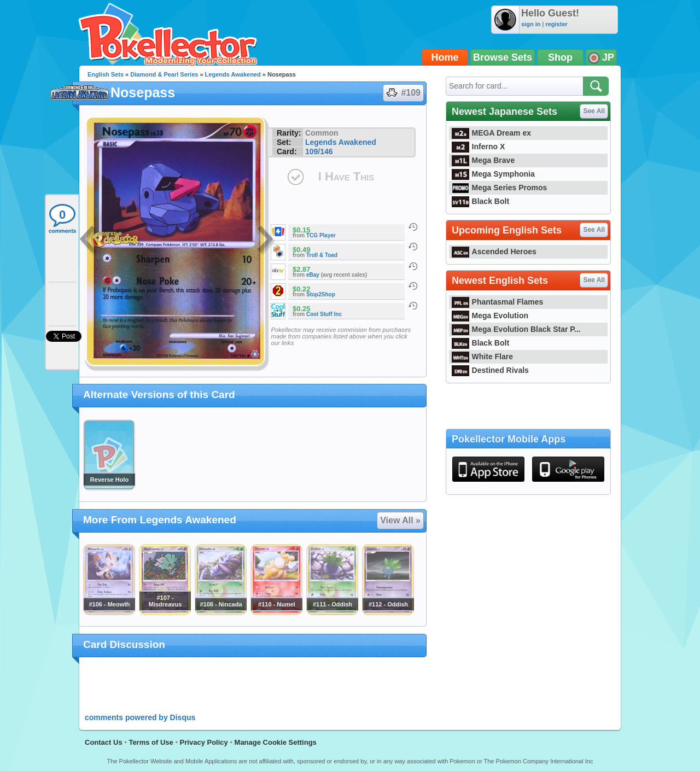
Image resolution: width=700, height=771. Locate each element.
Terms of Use (151, 742)
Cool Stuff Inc (324, 314)
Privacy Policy (204, 742)
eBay (313, 275)
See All (594, 111)
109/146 (319, 151)
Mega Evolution (490, 316)
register (556, 24)
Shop (560, 57)
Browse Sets (503, 57)
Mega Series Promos (499, 188)
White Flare (482, 357)
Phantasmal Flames (497, 302)
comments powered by (140, 717)
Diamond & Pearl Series (164, 74)
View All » (400, 520)
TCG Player (321, 235)
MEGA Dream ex (491, 133)
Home (445, 57)
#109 (403, 93)
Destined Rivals (490, 370)
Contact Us (104, 742)
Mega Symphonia (493, 174)
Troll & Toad (322, 255)
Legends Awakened (233, 74)
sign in (531, 24)
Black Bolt (480, 201)
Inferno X (478, 147)
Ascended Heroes (494, 252)
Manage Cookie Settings (276, 742)
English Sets (106, 74)
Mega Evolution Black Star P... (516, 329)
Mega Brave (483, 160)
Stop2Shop (321, 294)
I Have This (346, 176)
